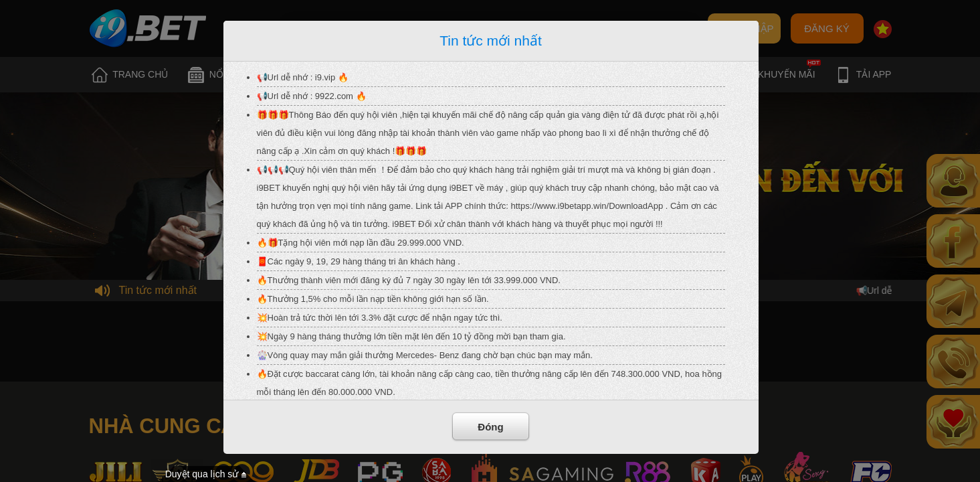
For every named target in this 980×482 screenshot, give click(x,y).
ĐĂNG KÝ (827, 28)
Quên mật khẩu (510, 29)
